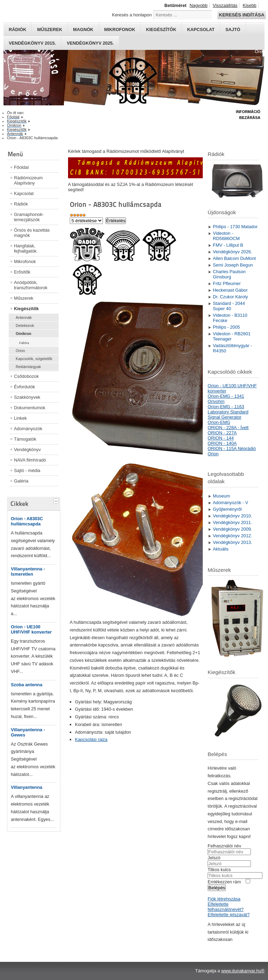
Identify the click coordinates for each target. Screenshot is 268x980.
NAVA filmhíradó (30, 460)
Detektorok (25, 326)
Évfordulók (24, 387)
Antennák (24, 317)
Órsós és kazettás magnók (32, 233)
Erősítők (22, 272)
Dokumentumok (30, 408)
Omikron (24, 334)
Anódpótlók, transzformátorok (31, 285)
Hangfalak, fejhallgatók (25, 248)
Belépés (217, 888)
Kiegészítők (161, 29)
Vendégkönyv (27, 450)
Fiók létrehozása (224, 899)
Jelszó (214, 858)
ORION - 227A (222, 433)
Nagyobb (198, 5)
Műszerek (50, 29)
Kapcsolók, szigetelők (34, 359)
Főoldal (21, 167)
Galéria (21, 481)
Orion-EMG (219, 422)
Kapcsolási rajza (91, 739)
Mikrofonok (120, 29)
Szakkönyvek (27, 397)
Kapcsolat (201, 29)
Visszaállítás (225, 5)
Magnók (83, 29)
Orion (20, 351)
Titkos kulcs (219, 870)
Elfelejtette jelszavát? (229, 915)
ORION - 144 (221, 438)
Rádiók (17, 29)
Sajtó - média (27, 470)
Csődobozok (26, 376)
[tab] (57, 500)
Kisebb (249, 5)
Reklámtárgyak (28, 367)
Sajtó (233, 29)
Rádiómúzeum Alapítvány (28, 180)
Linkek (20, 418)
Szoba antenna (27, 685)
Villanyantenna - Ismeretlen (28, 571)
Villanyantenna (27, 787)
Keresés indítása (241, 15)
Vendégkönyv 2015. (32, 43)
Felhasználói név (224, 846)
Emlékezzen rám (224, 882)
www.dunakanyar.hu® (243, 971)
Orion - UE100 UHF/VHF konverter (31, 629)
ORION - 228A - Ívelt (228, 428)
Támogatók (25, 439)
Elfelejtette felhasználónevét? (226, 907)
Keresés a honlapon (132, 15)
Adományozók (28, 429)
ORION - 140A (222, 443)
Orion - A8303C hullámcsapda (27, 521)
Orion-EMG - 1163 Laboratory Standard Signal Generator (228, 412)
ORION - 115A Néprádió (232, 448)
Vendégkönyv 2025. (90, 43)
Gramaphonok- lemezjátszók (29, 217)
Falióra (24, 343)
